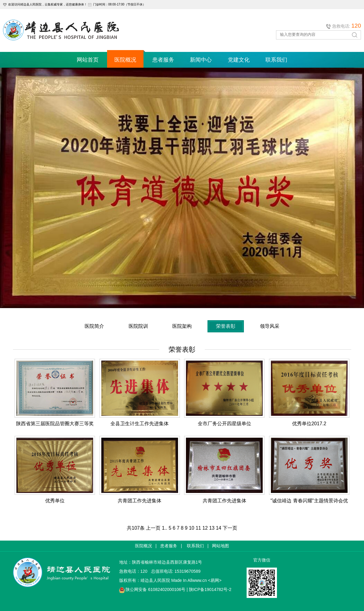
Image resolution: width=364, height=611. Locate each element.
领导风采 (270, 326)
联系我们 (276, 60)
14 (219, 528)
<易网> (215, 580)
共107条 (136, 528)
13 (212, 528)
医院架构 (182, 326)
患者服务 (163, 60)
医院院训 (138, 326)
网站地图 (221, 546)
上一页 (153, 528)
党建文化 (239, 60)
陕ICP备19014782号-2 (210, 589)
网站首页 (88, 60)
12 (205, 528)
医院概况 (125, 60)
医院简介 (94, 326)
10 (192, 528)
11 (198, 528)
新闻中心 (201, 60)
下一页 (230, 528)
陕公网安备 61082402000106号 (155, 589)
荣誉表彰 (226, 326)
